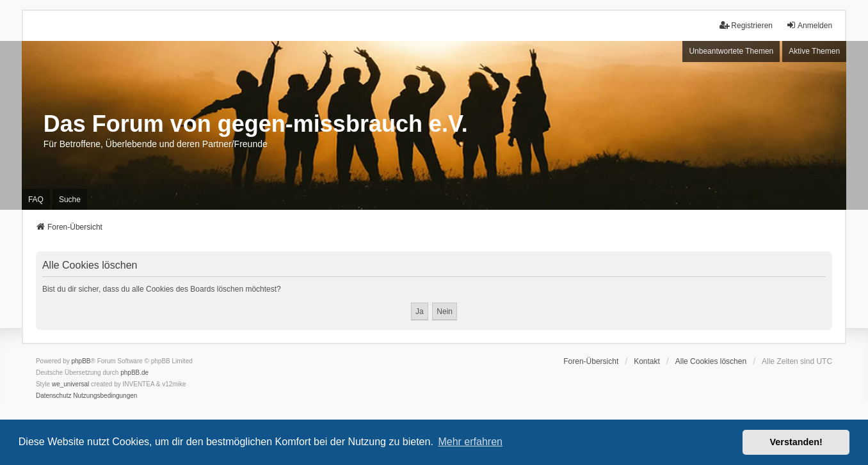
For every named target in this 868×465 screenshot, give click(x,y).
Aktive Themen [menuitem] (814, 51)
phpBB (81, 361)
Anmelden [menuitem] (809, 25)
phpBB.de (134, 373)
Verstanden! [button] (796, 442)
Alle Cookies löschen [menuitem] (711, 361)
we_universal (70, 384)
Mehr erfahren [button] (470, 442)
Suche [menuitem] (70, 200)
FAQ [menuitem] (36, 200)
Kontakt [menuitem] (647, 361)
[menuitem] (54, 396)
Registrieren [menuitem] (746, 25)
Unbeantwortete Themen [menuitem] (731, 51)
